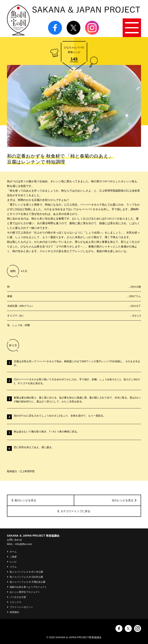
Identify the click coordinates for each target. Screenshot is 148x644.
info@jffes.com (24, 544)
